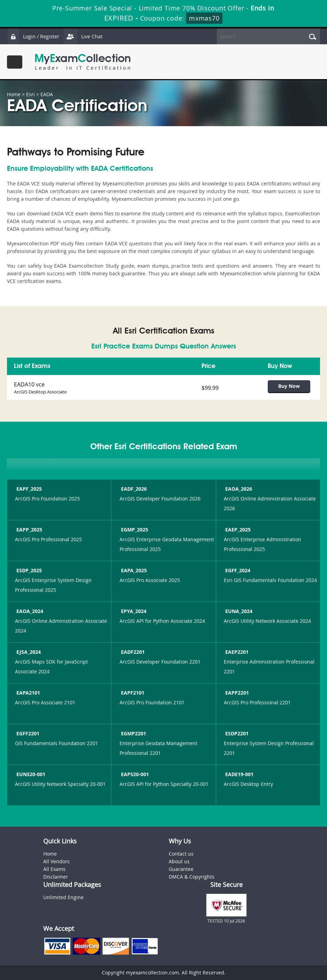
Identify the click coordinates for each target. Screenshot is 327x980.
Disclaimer (56, 877)
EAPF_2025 (28, 489)
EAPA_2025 (133, 570)
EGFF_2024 (237, 570)
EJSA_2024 (28, 652)
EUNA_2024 (238, 611)
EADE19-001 (239, 774)
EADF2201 (132, 652)
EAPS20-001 (134, 774)
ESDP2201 (236, 733)
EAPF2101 (132, 693)
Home (14, 94)
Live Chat (83, 36)
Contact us (181, 854)
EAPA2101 (28, 693)
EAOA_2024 (29, 611)
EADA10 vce (29, 384)
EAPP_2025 (29, 530)
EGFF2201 (27, 733)
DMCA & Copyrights (192, 877)
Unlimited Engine (63, 897)
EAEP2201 (236, 652)
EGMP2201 (133, 733)
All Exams (54, 869)
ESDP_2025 (28, 570)
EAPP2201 (236, 693)
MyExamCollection (83, 62)
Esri (31, 94)
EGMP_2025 (134, 530)
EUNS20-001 (30, 774)
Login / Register (33, 36)
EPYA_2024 (133, 611)
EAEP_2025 (237, 530)
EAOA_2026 (238, 489)
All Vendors (56, 861)
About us (179, 861)
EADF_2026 (133, 489)
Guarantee (181, 869)
